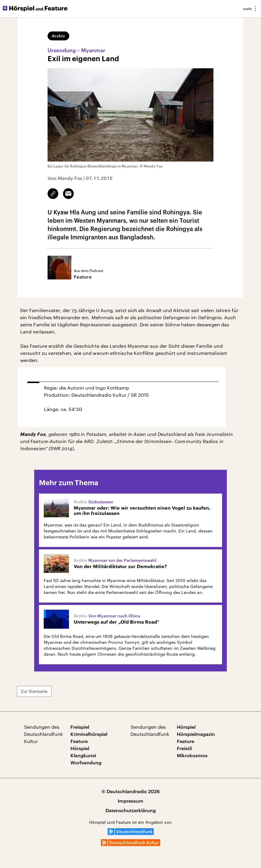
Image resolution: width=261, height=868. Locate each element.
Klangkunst (83, 755)
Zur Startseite (34, 691)
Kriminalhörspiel (89, 734)
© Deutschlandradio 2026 (130, 791)
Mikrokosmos (192, 755)
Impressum (130, 801)
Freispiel (80, 727)
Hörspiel (80, 748)
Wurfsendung (86, 762)
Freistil (184, 748)
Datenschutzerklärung (131, 810)
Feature (79, 741)
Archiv (58, 36)
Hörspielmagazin (196, 734)
